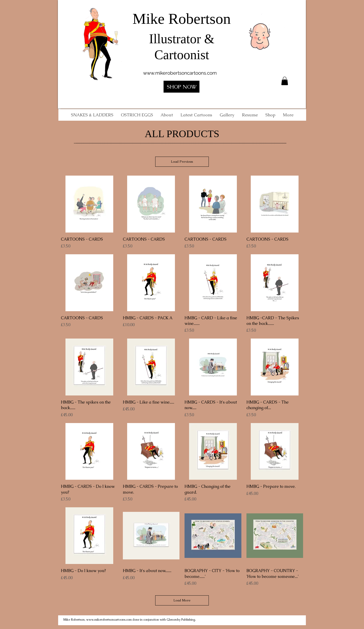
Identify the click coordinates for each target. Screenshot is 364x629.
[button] (285, 81)
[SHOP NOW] (181, 87)
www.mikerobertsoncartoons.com (180, 73)
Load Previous (182, 162)
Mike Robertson (181, 19)
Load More (182, 600)
